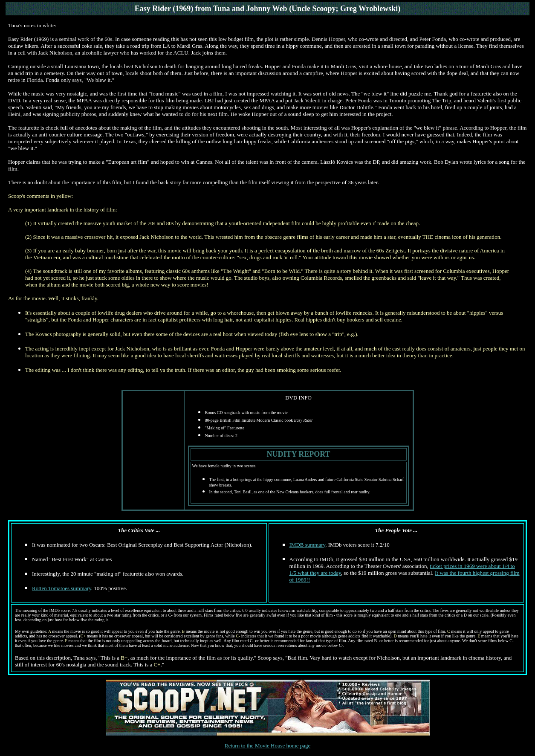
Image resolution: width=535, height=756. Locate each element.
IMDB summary (308, 545)
